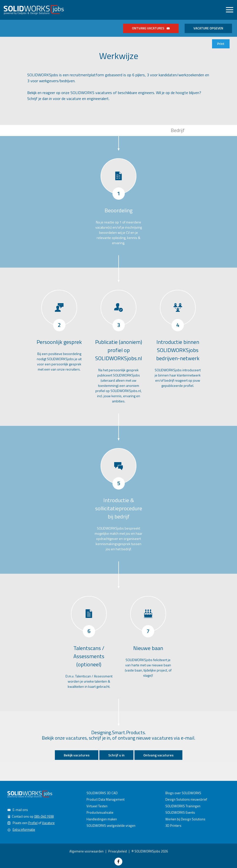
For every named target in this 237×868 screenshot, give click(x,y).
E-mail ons (20, 810)
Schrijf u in (116, 755)
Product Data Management (106, 799)
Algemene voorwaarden (86, 851)
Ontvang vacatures (151, 28)
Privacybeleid (118, 851)
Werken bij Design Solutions (185, 819)
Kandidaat (59, 130)
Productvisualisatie (100, 812)
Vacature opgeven (208, 28)
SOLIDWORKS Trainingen (183, 806)
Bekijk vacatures (77, 755)
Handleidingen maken (102, 819)
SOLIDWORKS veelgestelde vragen (111, 826)
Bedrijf (178, 130)
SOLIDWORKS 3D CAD (102, 793)
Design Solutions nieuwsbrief (186, 799)
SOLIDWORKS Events (180, 812)
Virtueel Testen (97, 806)
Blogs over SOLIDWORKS (183, 793)
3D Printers (173, 826)
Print (221, 44)
